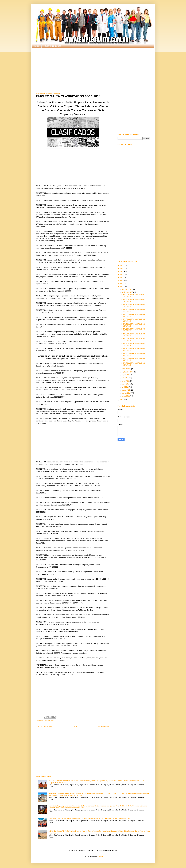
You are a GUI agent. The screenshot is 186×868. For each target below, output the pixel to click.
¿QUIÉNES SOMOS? (52, 46)
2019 (122, 284)
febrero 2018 (126, 393)
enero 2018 (126, 396)
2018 (122, 286)
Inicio (75, 726)
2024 (122, 268)
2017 (122, 400)
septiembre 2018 (128, 372)
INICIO (37, 46)
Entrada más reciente (44, 726)
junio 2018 (126, 381)
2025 (122, 265)
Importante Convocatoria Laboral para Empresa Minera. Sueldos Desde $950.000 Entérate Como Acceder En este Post (90, 818)
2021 (122, 277)
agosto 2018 (126, 375)
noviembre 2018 (128, 292)
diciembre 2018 (127, 289)
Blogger (100, 856)
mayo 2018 (126, 384)
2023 (122, 271)
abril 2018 (125, 387)
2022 (122, 274)
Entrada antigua (104, 726)
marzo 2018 (126, 390)
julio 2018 (125, 378)
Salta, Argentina (49, 720)
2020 (122, 281)
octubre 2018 (127, 369)
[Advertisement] (73, 70)
